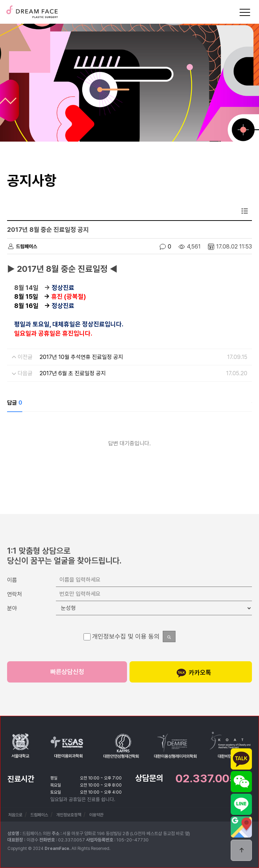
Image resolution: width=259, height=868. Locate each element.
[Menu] (245, 12)
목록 (245, 211)
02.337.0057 (209, 778)
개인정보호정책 (69, 815)
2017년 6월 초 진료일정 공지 (73, 373)
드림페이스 (32, 10)
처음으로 (15, 815)
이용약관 (96, 815)
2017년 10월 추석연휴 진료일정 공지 (81, 357)
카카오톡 (194, 673)
